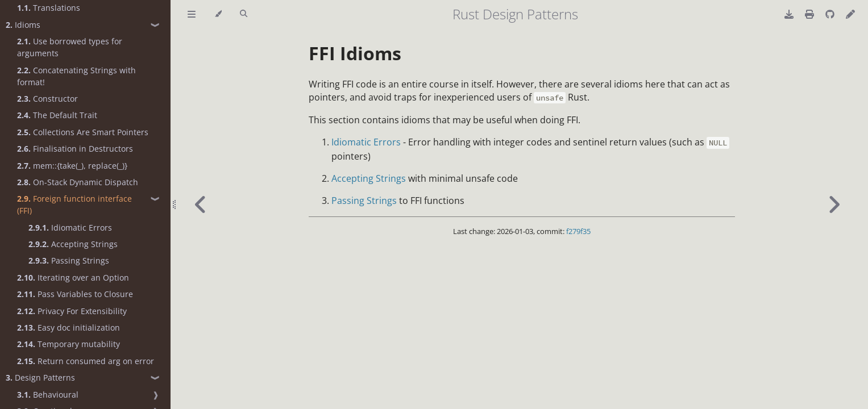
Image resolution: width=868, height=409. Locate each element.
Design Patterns (40, 377)
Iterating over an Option (73, 277)
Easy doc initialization (68, 327)
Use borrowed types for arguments (70, 47)
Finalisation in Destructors (75, 149)
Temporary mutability (68, 344)
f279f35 (578, 231)
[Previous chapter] (201, 204)
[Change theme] (218, 14)
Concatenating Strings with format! (76, 76)
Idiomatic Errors (70, 228)
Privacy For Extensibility (72, 311)
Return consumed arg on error (86, 361)
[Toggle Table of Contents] (192, 14)
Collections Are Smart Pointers (83, 132)
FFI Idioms (355, 53)
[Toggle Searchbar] (244, 14)
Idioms (23, 25)
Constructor (47, 99)
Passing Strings (69, 260)
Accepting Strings (73, 244)
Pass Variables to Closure (75, 294)
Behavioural (48, 395)
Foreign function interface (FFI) (74, 204)
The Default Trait (57, 115)
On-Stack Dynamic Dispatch (78, 182)
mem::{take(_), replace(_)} (72, 166)
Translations (49, 8)
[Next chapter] (834, 204)
